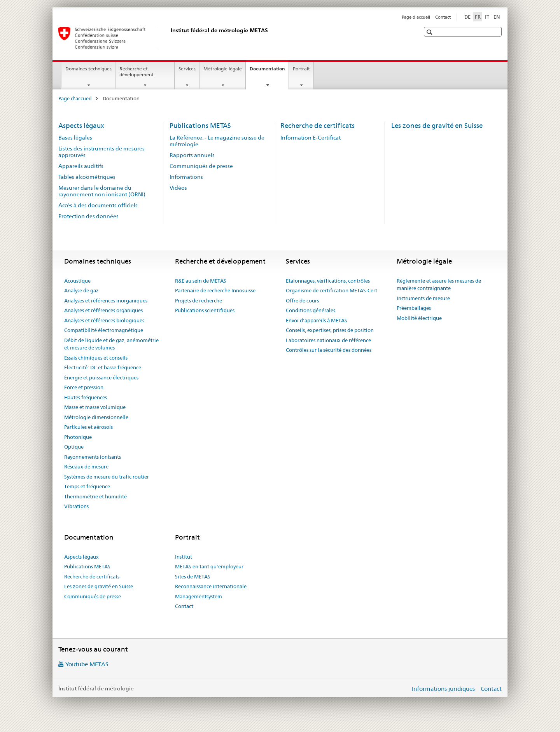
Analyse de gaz (81, 290)
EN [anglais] (497, 17)
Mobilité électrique (419, 318)
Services (187, 69)
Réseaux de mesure (86, 466)
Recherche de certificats (318, 126)
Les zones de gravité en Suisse (437, 126)
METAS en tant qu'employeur (209, 566)
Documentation (269, 71)
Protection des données (88, 216)
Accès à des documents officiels (98, 205)
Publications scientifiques (205, 310)
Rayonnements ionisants (93, 457)
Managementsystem (199, 596)
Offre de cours (302, 300)
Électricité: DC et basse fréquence (103, 367)
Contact (443, 17)
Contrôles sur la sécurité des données (329, 350)
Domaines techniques (88, 69)
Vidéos (178, 188)
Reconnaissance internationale (211, 586)
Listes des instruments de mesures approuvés (101, 152)
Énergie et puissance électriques (101, 377)
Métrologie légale (223, 69)
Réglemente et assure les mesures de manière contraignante (439, 285)
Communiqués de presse (201, 166)
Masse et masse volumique (95, 407)
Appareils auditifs (81, 166)
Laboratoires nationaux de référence (328, 340)
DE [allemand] (467, 17)
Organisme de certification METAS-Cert (332, 290)
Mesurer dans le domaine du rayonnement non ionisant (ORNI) (102, 191)
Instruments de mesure (423, 298)
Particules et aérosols (88, 427)
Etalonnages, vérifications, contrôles (328, 281)
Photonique (78, 437)
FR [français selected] (478, 17)
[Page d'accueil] (169, 38)
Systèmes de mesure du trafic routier (107, 477)
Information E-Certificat (311, 138)
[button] (430, 32)
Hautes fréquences (86, 397)
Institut (184, 557)
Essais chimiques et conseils (96, 358)
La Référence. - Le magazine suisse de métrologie (217, 141)
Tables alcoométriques (87, 177)
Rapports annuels (192, 155)
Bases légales (75, 138)
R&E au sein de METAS (201, 281)
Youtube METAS (87, 664)
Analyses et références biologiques (104, 320)
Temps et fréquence (87, 486)
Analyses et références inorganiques (106, 300)
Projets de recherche (199, 300)
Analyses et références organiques (103, 310)
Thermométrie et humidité (95, 496)
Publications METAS (200, 126)
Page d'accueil (416, 17)
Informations (186, 177)
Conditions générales (311, 310)
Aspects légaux (81, 126)
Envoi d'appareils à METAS (317, 320)
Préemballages (414, 308)
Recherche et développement (136, 72)
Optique (74, 447)
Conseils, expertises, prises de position (330, 330)
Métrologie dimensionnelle (96, 417)
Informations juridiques (443, 689)
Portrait (301, 69)
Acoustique (77, 281)
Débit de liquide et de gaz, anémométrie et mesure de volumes (111, 344)
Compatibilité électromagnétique (104, 330)
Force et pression (84, 387)
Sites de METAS (193, 577)
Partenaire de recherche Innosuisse (215, 290)
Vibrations (76, 506)
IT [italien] (487, 17)
